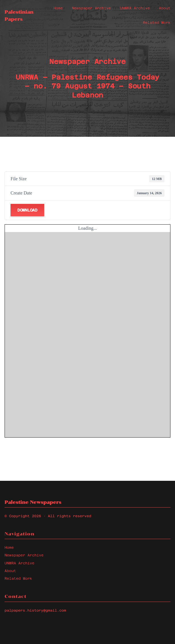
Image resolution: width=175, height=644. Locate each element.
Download (27, 210)
